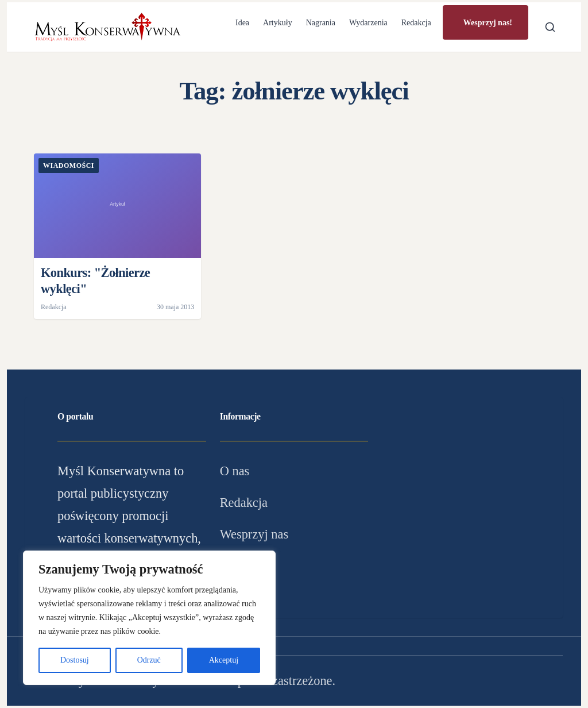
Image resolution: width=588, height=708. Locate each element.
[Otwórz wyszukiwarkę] (550, 27)
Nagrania (321, 23)
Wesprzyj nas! (488, 23)
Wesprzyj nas (254, 534)
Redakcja (416, 23)
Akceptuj (224, 660)
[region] (149, 618)
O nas (235, 471)
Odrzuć (149, 660)
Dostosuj (75, 660)
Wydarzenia (368, 23)
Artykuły (278, 23)
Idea (242, 23)
